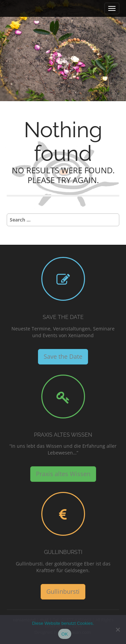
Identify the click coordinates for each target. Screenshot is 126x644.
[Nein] (118, 630)
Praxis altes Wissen (63, 435)
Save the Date (63, 317)
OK (65, 634)
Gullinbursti (63, 552)
